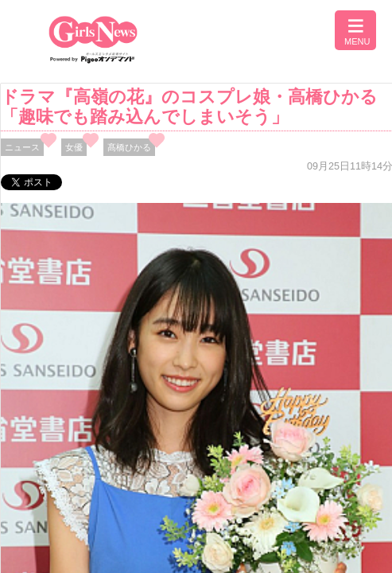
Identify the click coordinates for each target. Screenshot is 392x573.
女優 (74, 147)
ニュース (22, 147)
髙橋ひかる (129, 147)
